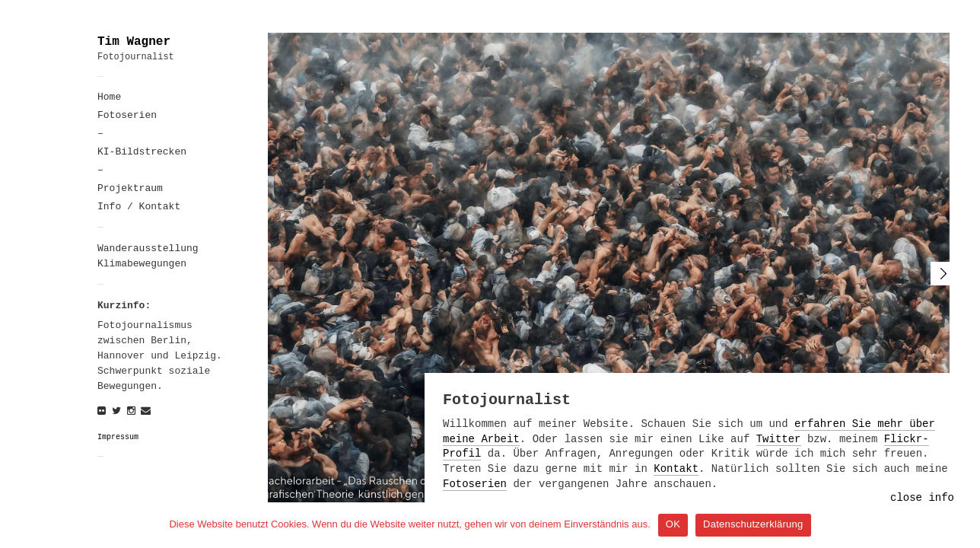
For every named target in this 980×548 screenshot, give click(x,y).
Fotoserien (127, 115)
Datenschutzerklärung (753, 524)
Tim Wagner (134, 42)
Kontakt (676, 469)
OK (673, 524)
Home (109, 97)
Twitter (779, 439)
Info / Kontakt (139, 207)
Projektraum (130, 188)
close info (922, 498)
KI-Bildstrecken (142, 152)
